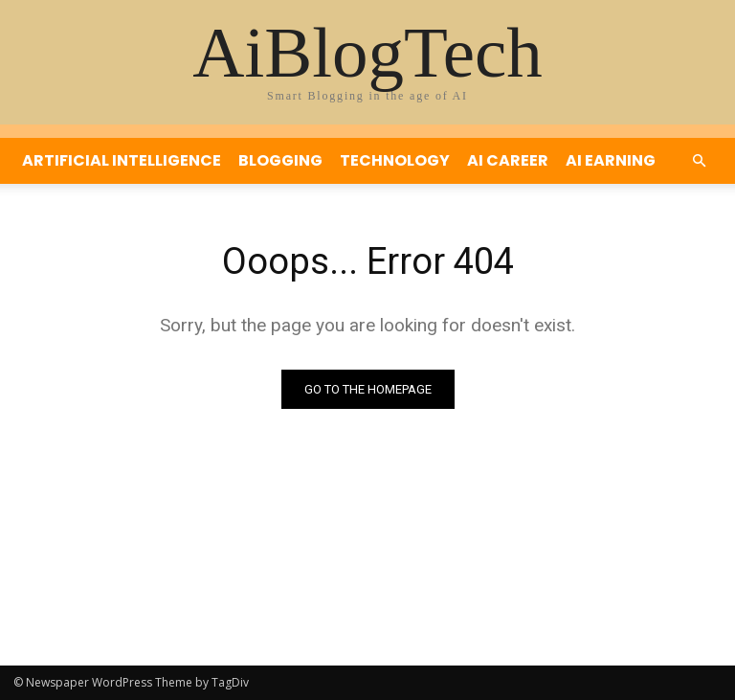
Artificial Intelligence (122, 160)
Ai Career (508, 160)
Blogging (280, 160)
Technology (395, 160)
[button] (699, 161)
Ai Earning (611, 160)
